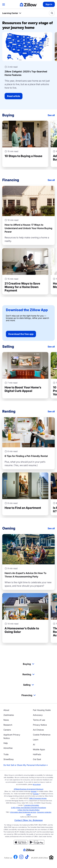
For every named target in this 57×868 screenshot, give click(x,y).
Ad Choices (38, 730)
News (6, 720)
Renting (29, 674)
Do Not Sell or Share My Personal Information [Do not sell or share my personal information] (26, 765)
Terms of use (39, 720)
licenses (34, 791)
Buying (29, 664)
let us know (37, 784)
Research (8, 725)
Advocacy (38, 715)
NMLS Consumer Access (38, 798)
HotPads (37, 754)
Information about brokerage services (23, 812)
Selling (29, 685)
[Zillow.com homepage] (29, 850)
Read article (14, 96)
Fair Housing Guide (42, 710)
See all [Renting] (51, 411)
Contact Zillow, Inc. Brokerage (29, 820)
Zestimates (9, 715)
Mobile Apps (39, 749)
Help (6, 743)
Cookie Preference (42, 735)
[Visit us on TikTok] (27, 858)
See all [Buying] (51, 115)
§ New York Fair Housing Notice (29, 810)
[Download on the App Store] (21, 844)
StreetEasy (9, 759)
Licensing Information (32, 805)
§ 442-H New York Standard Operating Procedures (29, 808)
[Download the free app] (29, 323)
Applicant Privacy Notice (12, 736)
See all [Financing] (51, 180)
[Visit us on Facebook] (16, 858)
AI (34, 744)
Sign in (49, 4)
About (6, 710)
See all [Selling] (51, 347)
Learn (36, 740)
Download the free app (21, 334)
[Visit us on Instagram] (21, 858)
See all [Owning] (51, 528)
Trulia (6, 754)
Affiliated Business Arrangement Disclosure (29, 789)
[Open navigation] (4, 4)
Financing (29, 695)
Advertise (8, 748)
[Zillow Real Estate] (29, 5)
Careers (7, 730)
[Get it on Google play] (37, 844)
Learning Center (10, 13)
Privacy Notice (40, 725)
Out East (37, 759)
